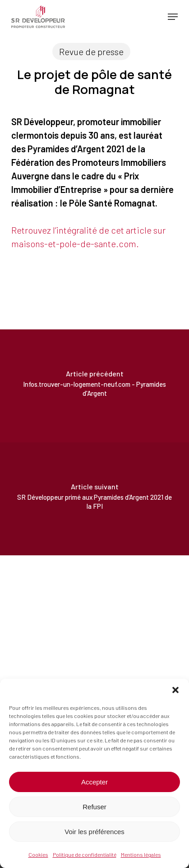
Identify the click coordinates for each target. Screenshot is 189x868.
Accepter (94, 782)
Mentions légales (141, 854)
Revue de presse (91, 52)
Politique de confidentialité (85, 854)
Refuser (94, 807)
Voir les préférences (94, 832)
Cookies (38, 854)
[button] (175, 690)
